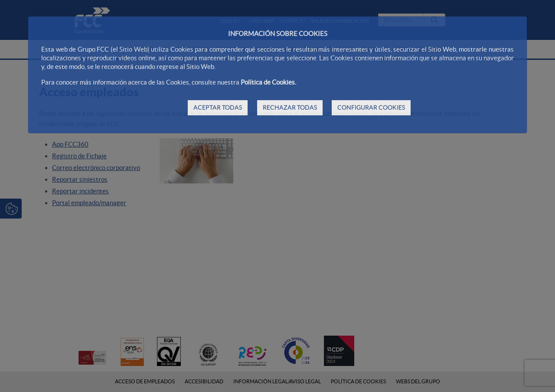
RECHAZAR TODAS (290, 108)
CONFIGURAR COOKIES (371, 108)
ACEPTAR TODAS (218, 108)
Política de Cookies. (268, 82)
